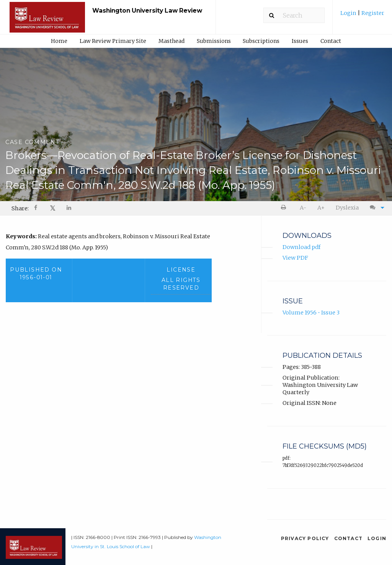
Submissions (214, 41)
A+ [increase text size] (321, 208)
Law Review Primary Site (113, 41)
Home (59, 41)
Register (372, 13)
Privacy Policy (305, 538)
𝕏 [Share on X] (53, 208)
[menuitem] (362, 16)
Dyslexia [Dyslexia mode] (347, 208)
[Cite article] (375, 208)
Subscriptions (261, 41)
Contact (331, 41)
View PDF (295, 258)
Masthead (171, 41)
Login (349, 13)
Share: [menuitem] (20, 208)
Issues (300, 41)
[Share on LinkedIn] (69, 209)
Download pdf (301, 247)
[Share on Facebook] (36, 209)
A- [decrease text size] (303, 208)
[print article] (285, 208)
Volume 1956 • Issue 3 (311, 313)
